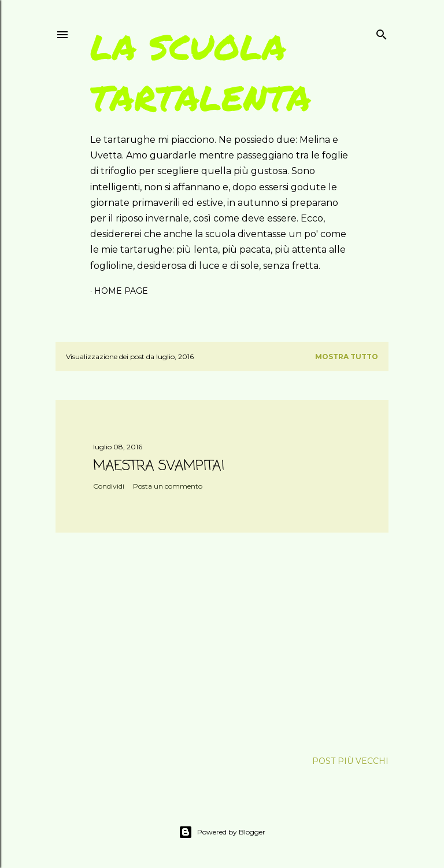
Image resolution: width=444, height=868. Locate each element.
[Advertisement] (222, 642)
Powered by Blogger (222, 832)
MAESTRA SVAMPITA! (159, 466)
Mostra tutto (347, 357)
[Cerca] (382, 32)
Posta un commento (168, 486)
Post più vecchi (350, 761)
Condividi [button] (109, 486)
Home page (121, 291)
